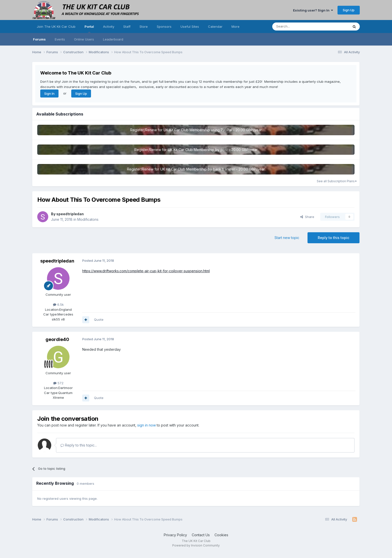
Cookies (221, 535)
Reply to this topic (333, 238)
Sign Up (349, 10)
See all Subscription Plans (337, 181)
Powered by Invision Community (196, 545)
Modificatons (88, 219)
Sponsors (164, 26)
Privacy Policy (175, 535)
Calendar (215, 26)
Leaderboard (113, 39)
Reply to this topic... (79, 445)
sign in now (146, 425)
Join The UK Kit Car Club (56, 26)
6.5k (58, 304)
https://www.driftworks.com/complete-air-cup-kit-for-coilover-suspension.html (146, 271)
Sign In (49, 93)
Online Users (84, 39)
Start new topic (287, 238)
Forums (39, 39)
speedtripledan (70, 214)
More (235, 26)
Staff (127, 26)
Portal (89, 29)
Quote (99, 319)
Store (144, 26)
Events (60, 39)
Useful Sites (190, 26)
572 (58, 383)
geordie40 (57, 339)
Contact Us (201, 535)
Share (307, 217)
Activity (109, 26)
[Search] (298, 26)
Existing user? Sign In (313, 10)
